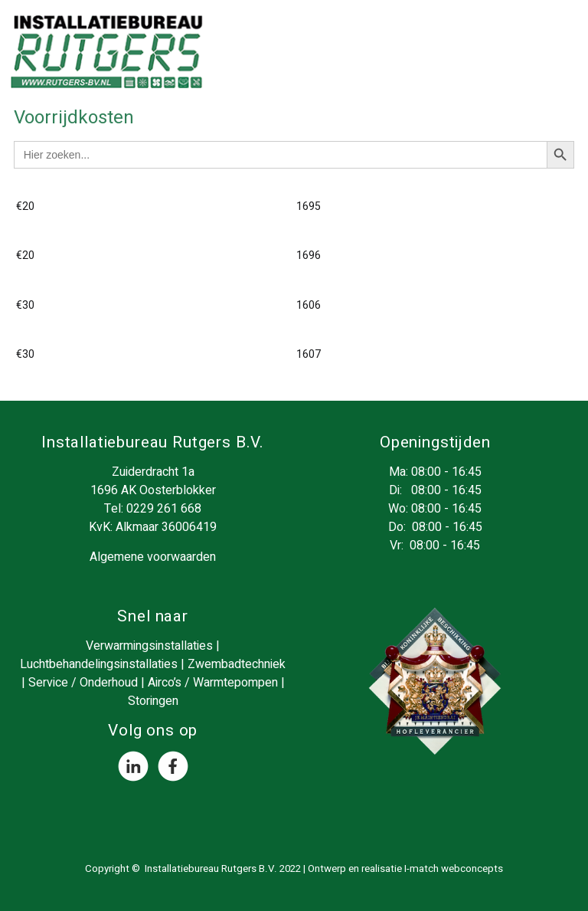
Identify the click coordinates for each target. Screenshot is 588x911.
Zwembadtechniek (237, 664)
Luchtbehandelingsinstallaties (99, 664)
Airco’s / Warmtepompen (213, 683)
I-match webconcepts (454, 869)
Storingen (153, 701)
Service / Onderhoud (83, 683)
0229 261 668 (164, 509)
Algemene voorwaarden (153, 557)
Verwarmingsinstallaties (149, 646)
